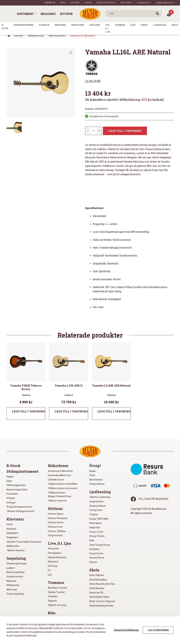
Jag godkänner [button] (158, 630)
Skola (63, 3)
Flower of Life (96, 532)
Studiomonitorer (15, 577)
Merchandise (96, 480)
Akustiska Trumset (58, 588)
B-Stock (13, 466)
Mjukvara (11, 581)
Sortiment (25, 14)
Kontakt (75, 3)
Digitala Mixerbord (57, 557)
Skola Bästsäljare (98, 580)
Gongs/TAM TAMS (99, 519)
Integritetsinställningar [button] (126, 630)
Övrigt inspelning (15, 594)
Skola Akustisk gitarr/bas (102, 584)
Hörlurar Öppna (56, 514)
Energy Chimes (97, 536)
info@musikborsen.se (165, 3)
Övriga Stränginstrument (19, 507)
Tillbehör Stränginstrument (20, 511)
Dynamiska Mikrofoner (59, 475)
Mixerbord (53, 562)
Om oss (88, 3)
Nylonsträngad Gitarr (17, 490)
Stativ (92, 475)
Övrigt (144, 25)
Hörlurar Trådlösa (57, 531)
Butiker (66, 14)
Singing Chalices (98, 506)
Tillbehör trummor (57, 605)
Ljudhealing (160, 25)
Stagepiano (12, 537)
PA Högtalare (55, 553)
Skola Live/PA (96, 593)
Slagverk (52, 601)
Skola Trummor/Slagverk (102, 601)
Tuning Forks (96, 510)
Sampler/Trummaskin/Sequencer (24, 542)
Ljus (50, 575)
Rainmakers (95, 523)
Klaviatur (44, 25)
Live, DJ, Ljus (108, 28)
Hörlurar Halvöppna (58, 518)
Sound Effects (97, 558)
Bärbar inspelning (15, 572)
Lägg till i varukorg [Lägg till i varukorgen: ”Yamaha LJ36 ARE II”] (71, 411)
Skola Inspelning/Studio (101, 606)
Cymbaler (53, 596)
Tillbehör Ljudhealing (100, 497)
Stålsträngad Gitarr (57, 36)
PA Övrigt (53, 566)
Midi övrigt (12, 590)
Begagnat (48, 14)
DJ (49, 570)
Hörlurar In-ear (55, 527)
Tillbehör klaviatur (16, 550)
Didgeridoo (95, 527)
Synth (9, 524)
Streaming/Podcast (17, 564)
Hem (9, 36)
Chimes (93, 562)
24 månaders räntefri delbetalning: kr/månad (124, 99)
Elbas (9, 481)
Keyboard (11, 529)
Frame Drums (96, 553)
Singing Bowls (96, 501)
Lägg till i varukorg (125, 131)
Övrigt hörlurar (55, 535)
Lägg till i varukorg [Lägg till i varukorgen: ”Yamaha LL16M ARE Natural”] (114, 411)
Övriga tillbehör (97, 484)
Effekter (11, 498)
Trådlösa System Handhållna (63, 484)
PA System (54, 549)
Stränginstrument (24, 25)
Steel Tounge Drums (100, 545)
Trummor (120, 25)
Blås (133, 25)
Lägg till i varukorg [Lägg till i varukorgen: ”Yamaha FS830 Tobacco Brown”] (28, 411)
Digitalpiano (12, 533)
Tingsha (93, 514)
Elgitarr (10, 477)
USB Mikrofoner (56, 480)
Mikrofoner (78, 25)
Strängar (11, 503)
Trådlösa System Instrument (62, 488)
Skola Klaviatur (97, 588)
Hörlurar (95, 25)
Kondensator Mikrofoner (60, 471)
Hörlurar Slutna (56, 522)
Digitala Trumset (56, 592)
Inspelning (60, 25)
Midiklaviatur (13, 546)
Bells (92, 540)
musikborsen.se (144, 3)
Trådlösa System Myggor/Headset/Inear (60, 495)
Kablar (93, 471)
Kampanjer (50, 3)
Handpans (94, 549)
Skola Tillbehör (97, 575)
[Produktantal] (93, 131)
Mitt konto (126, 3)
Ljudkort (11, 568)
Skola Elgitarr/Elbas (99, 597)
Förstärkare (12, 494)
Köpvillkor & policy (106, 3)
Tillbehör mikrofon (57, 501)
